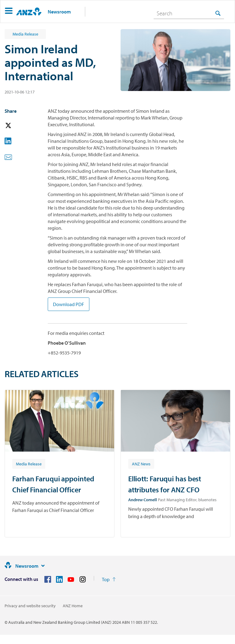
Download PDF (69, 304)
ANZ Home (73, 606)
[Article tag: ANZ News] (141, 464)
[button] (9, 11)
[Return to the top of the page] (109, 579)
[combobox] (189, 13)
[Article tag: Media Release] (29, 464)
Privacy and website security (30, 606)
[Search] (189, 13)
